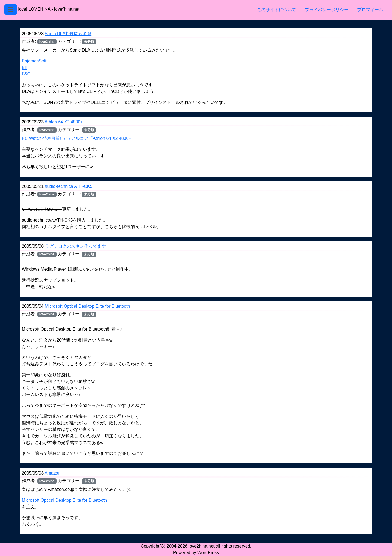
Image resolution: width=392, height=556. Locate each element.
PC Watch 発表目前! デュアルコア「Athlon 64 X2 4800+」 (79, 138)
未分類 (89, 194)
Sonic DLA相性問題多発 (68, 34)
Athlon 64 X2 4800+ (64, 122)
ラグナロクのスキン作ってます (75, 246)
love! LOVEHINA (34, 9)
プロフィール (370, 10)
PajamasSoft (34, 61)
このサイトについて (277, 10)
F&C (26, 74)
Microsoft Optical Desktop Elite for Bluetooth (88, 306)
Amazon (53, 473)
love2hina (47, 42)
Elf (24, 67)
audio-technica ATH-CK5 (69, 186)
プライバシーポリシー (327, 10)
